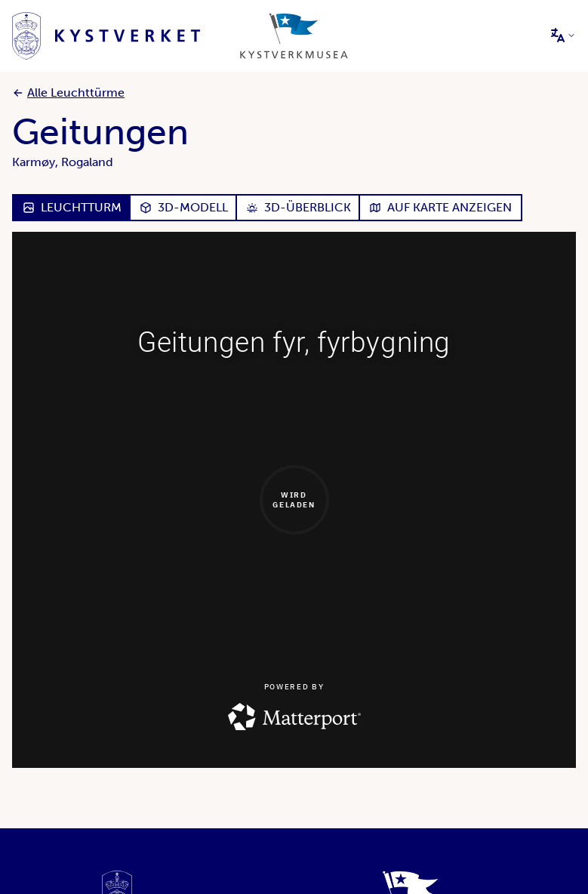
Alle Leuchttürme (68, 92)
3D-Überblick (299, 207)
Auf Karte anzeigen (440, 207)
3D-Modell (184, 207)
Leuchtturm (72, 207)
